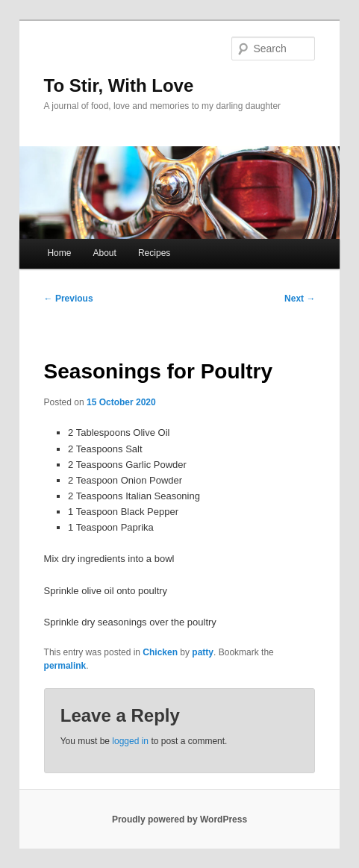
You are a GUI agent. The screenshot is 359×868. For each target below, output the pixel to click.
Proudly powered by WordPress (179, 819)
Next (300, 299)
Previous (69, 299)
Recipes (154, 253)
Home (59, 253)
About (105, 253)
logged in (130, 741)
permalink (65, 666)
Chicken (160, 652)
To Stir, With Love (119, 85)
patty (203, 652)
